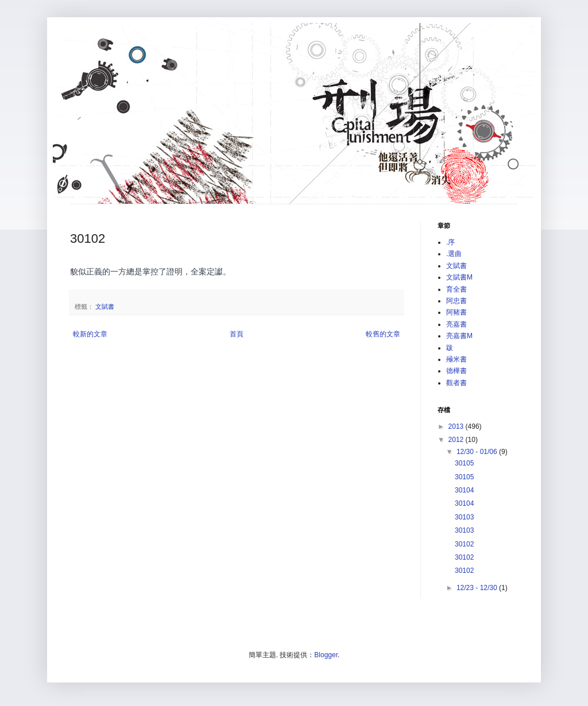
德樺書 (457, 371)
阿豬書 (457, 312)
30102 (464, 544)
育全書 (457, 289)
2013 (457, 426)
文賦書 (105, 307)
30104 (464, 490)
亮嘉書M (459, 336)
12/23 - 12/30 (478, 588)
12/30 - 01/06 (478, 452)
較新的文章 (90, 334)
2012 (457, 440)
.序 (450, 242)
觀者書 (457, 383)
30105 (464, 463)
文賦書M (459, 277)
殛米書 (457, 359)
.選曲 (454, 254)
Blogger (326, 655)
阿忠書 (457, 301)
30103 (464, 517)
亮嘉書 (457, 324)
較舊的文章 (383, 334)
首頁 (237, 334)
